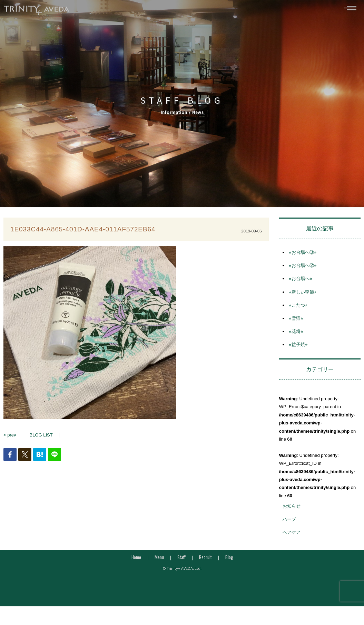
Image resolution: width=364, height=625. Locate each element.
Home (136, 560)
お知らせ (292, 509)
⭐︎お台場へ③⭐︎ (303, 255)
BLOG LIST (41, 438)
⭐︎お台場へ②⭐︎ (303, 268)
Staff (181, 560)
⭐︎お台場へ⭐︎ (301, 282)
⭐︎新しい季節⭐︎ (303, 295)
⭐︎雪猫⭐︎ (296, 321)
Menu (159, 560)
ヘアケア (292, 536)
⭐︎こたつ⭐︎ (298, 308)
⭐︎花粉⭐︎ (296, 334)
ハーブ (289, 522)
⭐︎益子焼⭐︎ (298, 348)
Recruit (205, 560)
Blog (229, 560)
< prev (10, 438)
